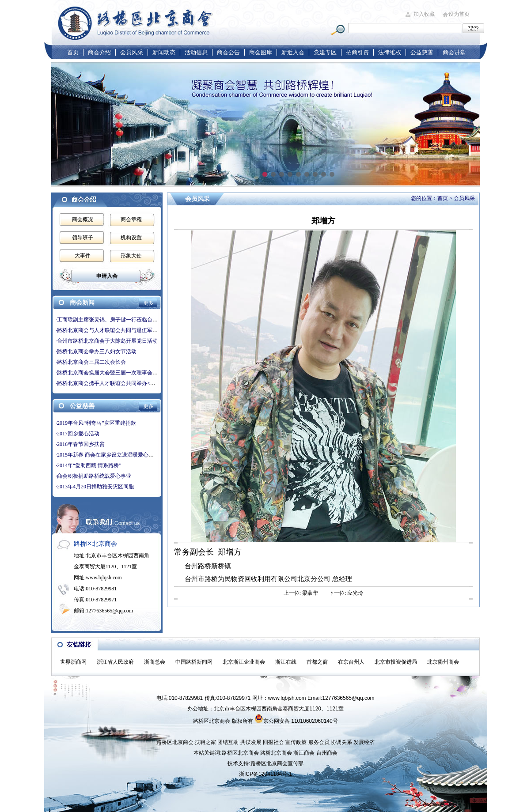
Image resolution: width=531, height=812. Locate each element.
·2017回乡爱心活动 (78, 434)
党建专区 (325, 52)
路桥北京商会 (276, 753)
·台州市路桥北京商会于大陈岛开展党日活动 (107, 341)
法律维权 (390, 52)
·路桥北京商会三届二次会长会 (91, 362)
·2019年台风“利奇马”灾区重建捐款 (96, 423)
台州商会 (327, 753)
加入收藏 (424, 14)
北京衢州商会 (443, 662)
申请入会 (107, 276)
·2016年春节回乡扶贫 (80, 444)
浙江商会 (304, 753)
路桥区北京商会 (240, 753)
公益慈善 (422, 52)
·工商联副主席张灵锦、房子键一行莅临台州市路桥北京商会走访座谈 (136, 320)
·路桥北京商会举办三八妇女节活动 (96, 351)
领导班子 (83, 238)
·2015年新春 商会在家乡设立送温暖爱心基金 (107, 455)
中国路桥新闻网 (194, 662)
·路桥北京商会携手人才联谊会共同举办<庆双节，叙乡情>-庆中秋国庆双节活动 (148, 383)
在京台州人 (351, 662)
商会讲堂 (454, 52)
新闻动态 (164, 52)
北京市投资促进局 (396, 662)
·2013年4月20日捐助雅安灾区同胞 (95, 487)
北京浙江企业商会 (244, 662)
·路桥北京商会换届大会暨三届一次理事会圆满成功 (115, 373)
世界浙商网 (73, 662)
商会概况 (83, 219)
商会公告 (228, 52)
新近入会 (293, 52)
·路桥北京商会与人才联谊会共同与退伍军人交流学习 (117, 330)
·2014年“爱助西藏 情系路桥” (89, 465)
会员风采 (132, 52)
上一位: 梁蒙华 (301, 593)
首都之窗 (317, 662)
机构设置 (131, 238)
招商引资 (357, 52)
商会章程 (131, 219)
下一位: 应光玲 (346, 593)
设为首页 (459, 14)
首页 (73, 52)
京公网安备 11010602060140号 (296, 718)
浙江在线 (286, 662)
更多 (148, 303)
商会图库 (261, 52)
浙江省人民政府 (115, 662)
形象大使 (131, 256)
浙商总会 (155, 662)
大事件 (83, 256)
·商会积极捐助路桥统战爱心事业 (93, 476)
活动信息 (196, 52)
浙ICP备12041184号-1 (265, 774)
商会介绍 (99, 52)
